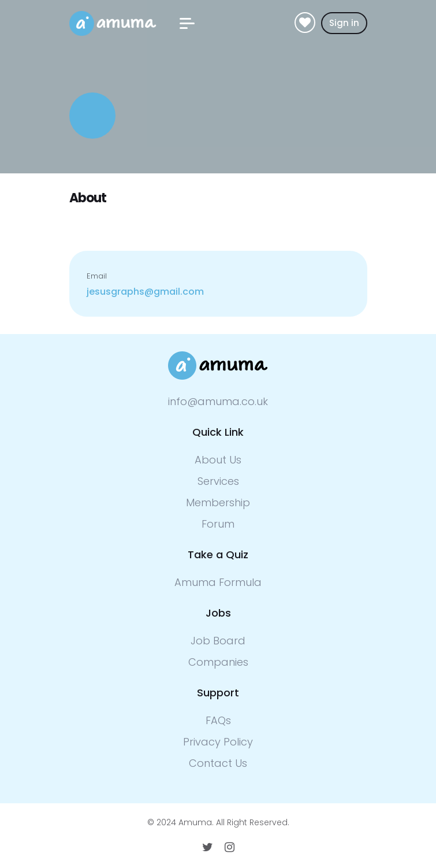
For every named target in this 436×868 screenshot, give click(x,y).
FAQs (218, 720)
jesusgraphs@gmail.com (145, 292)
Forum (218, 524)
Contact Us (218, 763)
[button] (187, 23)
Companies (218, 662)
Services (218, 481)
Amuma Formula (218, 582)
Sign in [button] (344, 23)
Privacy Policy (218, 742)
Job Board (218, 641)
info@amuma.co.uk (218, 401)
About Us (218, 460)
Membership (218, 502)
